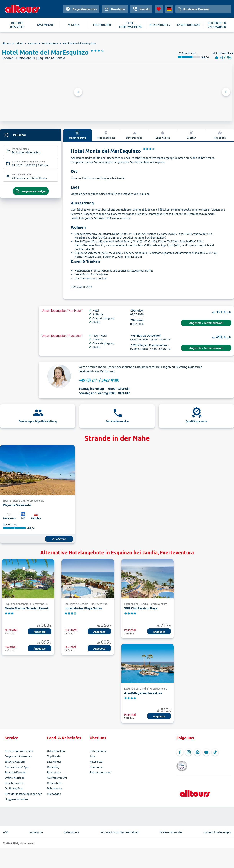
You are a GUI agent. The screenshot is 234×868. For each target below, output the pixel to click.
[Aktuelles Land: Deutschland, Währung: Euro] (169, 9)
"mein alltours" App (16, 767)
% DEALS (74, 25)
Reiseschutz (54, 783)
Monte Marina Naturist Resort (27, 608)
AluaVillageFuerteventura (143, 693)
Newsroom (96, 767)
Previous (78, 92)
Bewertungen (134, 135)
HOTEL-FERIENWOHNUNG (131, 25)
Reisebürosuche (14, 783)
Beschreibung (77, 135)
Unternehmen (98, 751)
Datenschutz (72, 831)
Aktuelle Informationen (19, 751)
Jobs (92, 756)
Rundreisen (54, 772)
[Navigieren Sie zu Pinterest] (197, 752)
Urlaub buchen (56, 751)
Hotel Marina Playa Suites (83, 608)
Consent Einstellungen (217, 831)
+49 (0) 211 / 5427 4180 (99, 380)
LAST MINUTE (45, 25)
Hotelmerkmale (106, 135)
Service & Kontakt (15, 772)
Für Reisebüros (14, 788)
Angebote (220, 135)
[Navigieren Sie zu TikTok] (215, 752)
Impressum (36, 831)
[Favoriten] (159, 9)
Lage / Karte (163, 135)
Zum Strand (59, 539)
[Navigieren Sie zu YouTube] (206, 752)
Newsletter (97, 761)
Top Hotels (54, 756)
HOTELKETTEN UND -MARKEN (217, 25)
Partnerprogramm (100, 772)
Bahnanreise (55, 788)
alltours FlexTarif (15, 761)
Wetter (191, 135)
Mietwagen (54, 794)
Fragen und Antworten (18, 756)
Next (226, 92)
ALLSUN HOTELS (160, 25)
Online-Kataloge (15, 778)
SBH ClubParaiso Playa (141, 608)
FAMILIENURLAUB (188, 25)
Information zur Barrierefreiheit (120, 831)
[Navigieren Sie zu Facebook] (180, 752)
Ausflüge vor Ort (57, 778)
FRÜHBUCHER (102, 25)
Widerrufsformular (171, 831)
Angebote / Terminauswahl (206, 323)
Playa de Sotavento (17, 505)
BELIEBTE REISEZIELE (17, 25)
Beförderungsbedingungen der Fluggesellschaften (23, 796)
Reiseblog (53, 767)
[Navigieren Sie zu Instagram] (189, 752)
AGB (6, 831)
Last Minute (54, 761)
